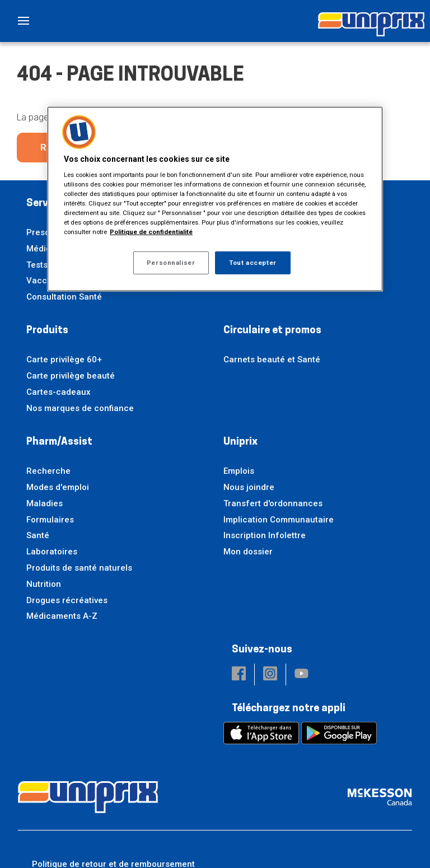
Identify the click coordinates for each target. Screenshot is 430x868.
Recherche (48, 471)
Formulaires (50, 520)
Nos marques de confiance (80, 408)
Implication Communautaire (279, 520)
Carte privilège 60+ (64, 360)
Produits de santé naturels (79, 568)
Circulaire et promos (272, 331)
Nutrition (44, 584)
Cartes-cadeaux (59, 392)
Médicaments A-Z (62, 616)
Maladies (45, 503)
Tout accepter (253, 262)
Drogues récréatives (67, 600)
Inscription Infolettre (265, 535)
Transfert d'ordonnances (273, 503)
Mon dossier (248, 552)
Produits (47, 331)
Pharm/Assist (59, 442)
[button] (239, 675)
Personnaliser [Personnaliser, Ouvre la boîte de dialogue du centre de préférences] (171, 262)
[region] (215, 199)
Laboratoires (52, 552)
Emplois (239, 471)
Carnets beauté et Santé (272, 360)
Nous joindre (249, 487)
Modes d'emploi (58, 487)
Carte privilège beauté (71, 376)
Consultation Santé (64, 297)
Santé (38, 535)
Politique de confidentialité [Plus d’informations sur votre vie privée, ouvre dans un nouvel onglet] (151, 232)
